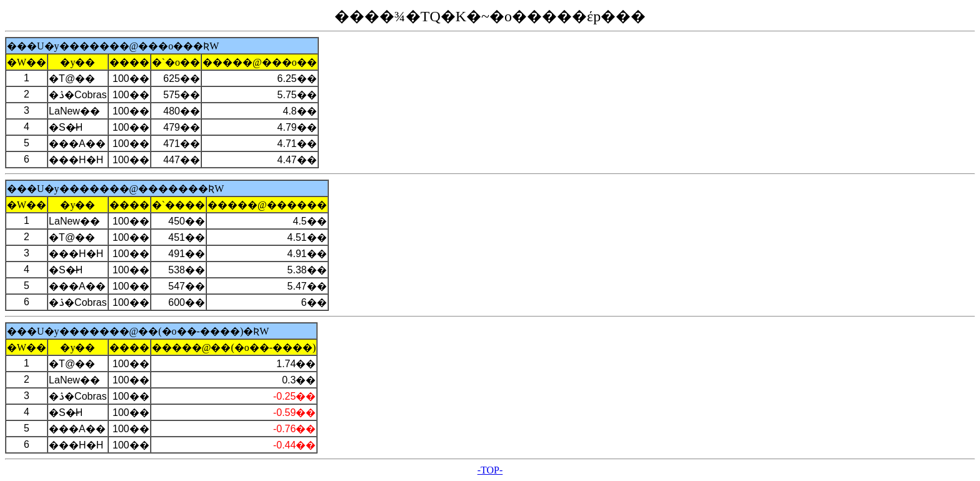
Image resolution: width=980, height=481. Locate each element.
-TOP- (490, 470)
